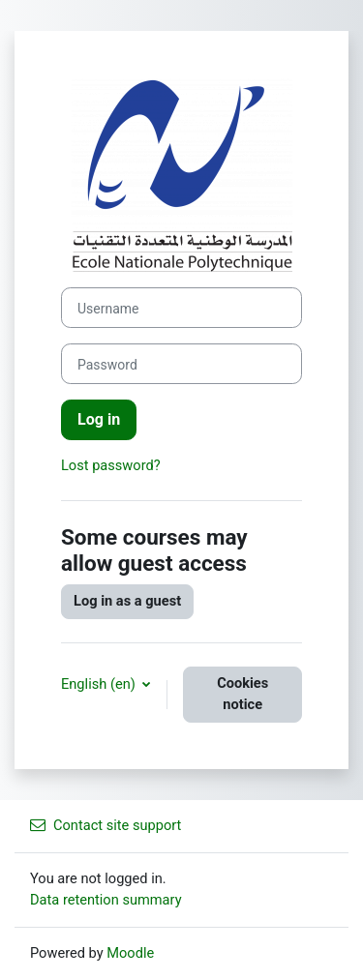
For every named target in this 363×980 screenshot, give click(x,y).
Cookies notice (242, 694)
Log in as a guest (127, 601)
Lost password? (111, 465)
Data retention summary (106, 900)
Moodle (130, 953)
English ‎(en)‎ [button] (100, 684)
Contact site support (106, 825)
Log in (99, 419)
